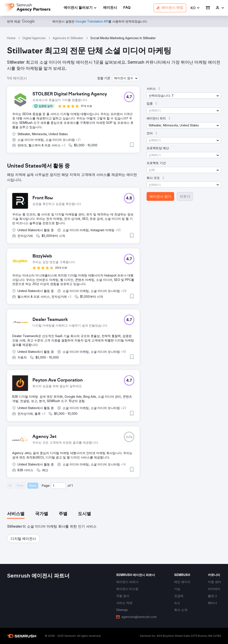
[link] (110, 8)
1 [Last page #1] (72, 486)
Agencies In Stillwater (68, 38)
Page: (46, 486)
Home (11, 38)
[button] (195, 8)
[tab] (16, 514)
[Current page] (58, 486)
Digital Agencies (34, 38)
